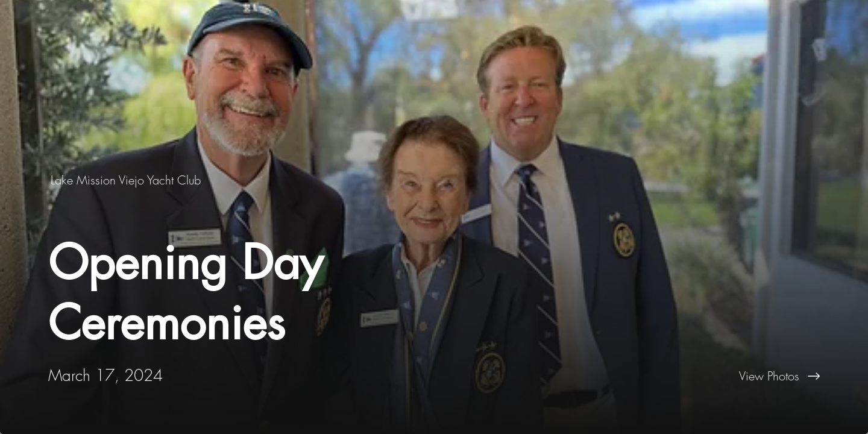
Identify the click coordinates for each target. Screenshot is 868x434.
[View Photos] (651, 376)
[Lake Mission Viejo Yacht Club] (127, 180)
